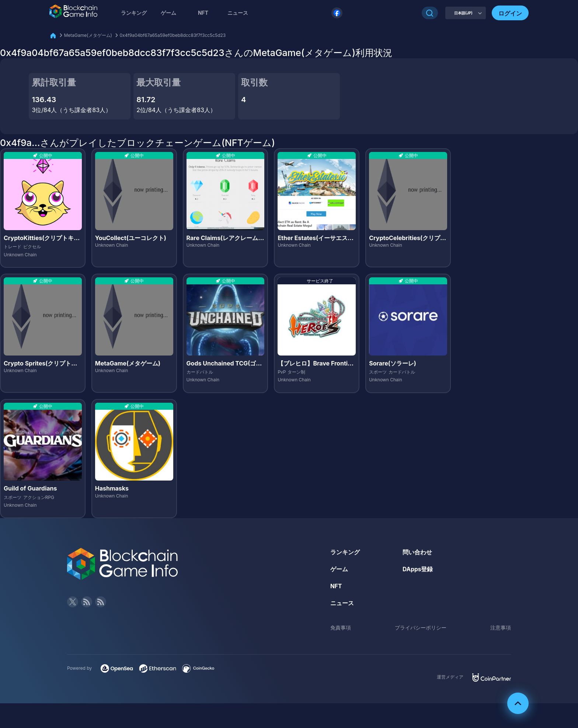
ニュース (342, 603)
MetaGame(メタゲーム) (88, 35)
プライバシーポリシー (421, 627)
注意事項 (501, 627)
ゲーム (168, 13)
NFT (203, 13)
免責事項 (341, 627)
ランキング (134, 13)
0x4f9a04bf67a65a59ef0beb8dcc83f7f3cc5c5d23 (173, 35)
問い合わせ (417, 552)
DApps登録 (418, 569)
